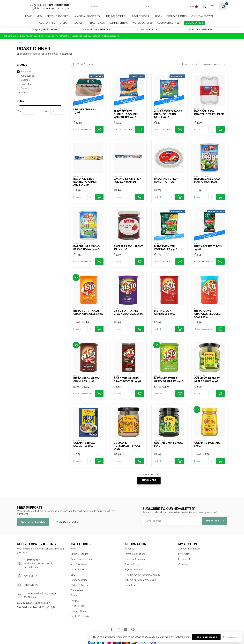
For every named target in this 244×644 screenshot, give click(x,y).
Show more (149, 480)
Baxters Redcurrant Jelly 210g (128, 248)
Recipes (78, 23)
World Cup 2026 (142, 23)
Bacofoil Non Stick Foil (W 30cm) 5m (127, 180)
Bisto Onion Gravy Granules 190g (86, 380)
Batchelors (27, 84)
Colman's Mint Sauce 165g (169, 444)
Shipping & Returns (135, 559)
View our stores (67, 522)
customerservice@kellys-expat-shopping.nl (41, 595)
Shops (63, 23)
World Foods (140, 16)
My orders (184, 554)
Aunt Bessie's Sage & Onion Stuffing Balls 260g (168, 114)
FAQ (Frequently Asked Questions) (143, 575)
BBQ (158, 16)
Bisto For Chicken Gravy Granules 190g (88, 312)
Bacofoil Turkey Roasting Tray (166, 180)
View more (23, 93)
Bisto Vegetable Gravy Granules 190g (169, 380)
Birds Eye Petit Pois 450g (208, 248)
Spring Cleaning (177, 16)
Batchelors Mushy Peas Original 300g (87, 248)
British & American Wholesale (140, 580)
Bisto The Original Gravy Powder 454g (127, 380)
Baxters (25, 88)
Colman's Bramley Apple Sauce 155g (207, 380)
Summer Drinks (118, 23)
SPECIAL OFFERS (194, 23)
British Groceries (58, 16)
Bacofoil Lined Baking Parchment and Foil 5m (86, 182)
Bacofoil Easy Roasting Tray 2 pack (209, 113)
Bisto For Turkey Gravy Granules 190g (128, 312)
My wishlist (184, 559)
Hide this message (206, 637)
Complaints (131, 585)
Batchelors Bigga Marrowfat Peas (207, 180)
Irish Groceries (116, 16)
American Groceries (87, 16)
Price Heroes (97, 23)
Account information (189, 549)
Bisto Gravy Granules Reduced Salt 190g (207, 314)
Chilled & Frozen (202, 16)
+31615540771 (31, 576)
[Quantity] (212, 129)
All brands (26, 72)
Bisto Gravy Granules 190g (164, 312)
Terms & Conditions (135, 554)
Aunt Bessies (28, 76)
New (39, 16)
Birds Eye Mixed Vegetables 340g (166, 248)
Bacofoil (25, 80)
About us (129, 549)
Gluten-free (47, 23)
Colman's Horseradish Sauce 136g (127, 446)
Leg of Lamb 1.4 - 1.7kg (85, 111)
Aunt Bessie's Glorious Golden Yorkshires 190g (126, 114)
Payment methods (134, 570)
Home (29, 16)
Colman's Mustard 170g (207, 444)
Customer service (168, 23)
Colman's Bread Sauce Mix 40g (84, 444)
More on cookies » (231, 637)
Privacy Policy (132, 564)
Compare (183, 564)
